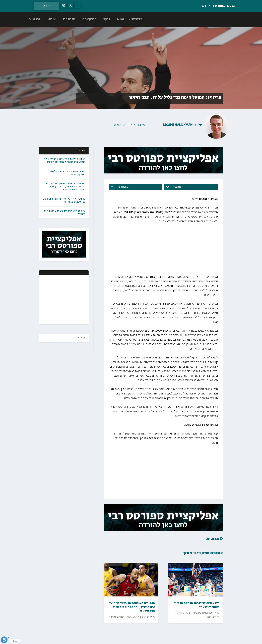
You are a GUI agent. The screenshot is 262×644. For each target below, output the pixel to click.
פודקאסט (89, 19)
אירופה (120, 617)
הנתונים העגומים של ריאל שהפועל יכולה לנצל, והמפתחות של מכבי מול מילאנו (65, 160)
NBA (121, 19)
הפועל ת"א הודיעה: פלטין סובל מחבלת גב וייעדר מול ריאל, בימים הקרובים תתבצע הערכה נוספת (65, 186)
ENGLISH (34, 19)
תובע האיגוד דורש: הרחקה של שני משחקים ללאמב (68, 173)
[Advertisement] (64, 300)
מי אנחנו (69, 19)
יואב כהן (145, 617)
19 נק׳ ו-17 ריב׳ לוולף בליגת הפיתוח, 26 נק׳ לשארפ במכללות (64, 200)
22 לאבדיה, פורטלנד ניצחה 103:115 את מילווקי (64, 212)
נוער (107, 19)
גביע (125, 125)
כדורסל (137, 19)
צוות (52, 19)
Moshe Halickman (178, 125)
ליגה (209, 617)
